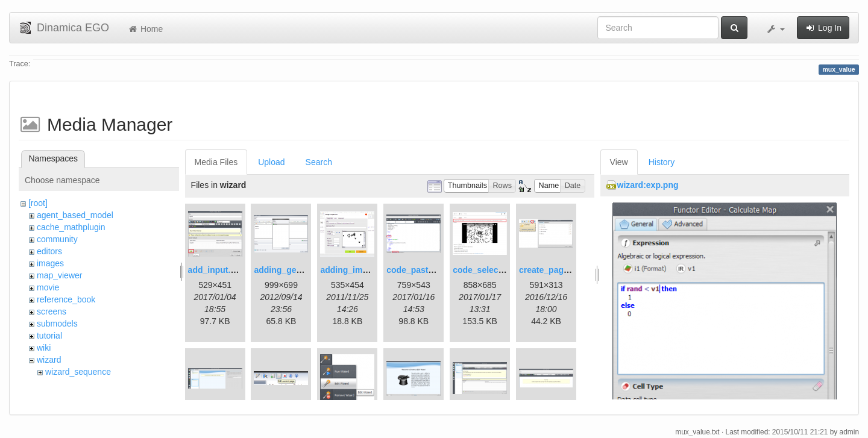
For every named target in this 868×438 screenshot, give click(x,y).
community (57, 239)
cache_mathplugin (71, 227)
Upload (271, 162)
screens (52, 311)
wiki (44, 348)
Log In (823, 28)
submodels (57, 324)
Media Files (216, 162)
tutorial (49, 336)
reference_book (66, 299)
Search (319, 162)
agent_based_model (75, 215)
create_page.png (552, 270)
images (50, 263)
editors (49, 251)
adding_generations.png (303, 270)
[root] (38, 203)
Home (145, 29)
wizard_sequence (78, 372)
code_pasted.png (421, 270)
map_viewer (59, 275)
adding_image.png (357, 270)
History (662, 162)
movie (48, 287)
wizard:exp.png (648, 185)
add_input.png (217, 270)
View (619, 162)
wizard (49, 360)
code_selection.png (492, 270)
